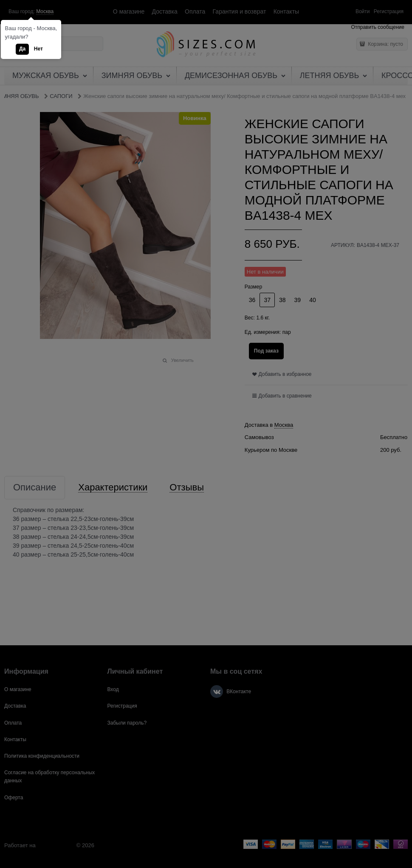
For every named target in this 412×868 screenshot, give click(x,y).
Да (22, 49)
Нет (38, 49)
